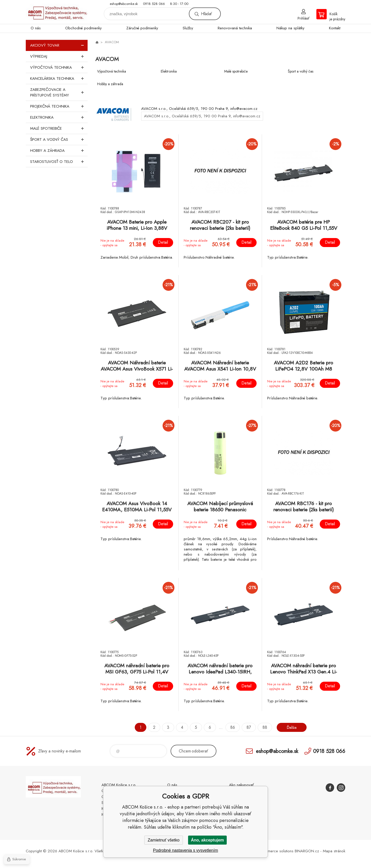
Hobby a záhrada (59, 151)
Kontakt (335, 28)
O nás (36, 28)
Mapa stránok (334, 851)
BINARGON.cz (307, 851)
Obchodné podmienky (83, 28)
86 (232, 727)
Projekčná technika (59, 106)
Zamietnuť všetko (163, 840)
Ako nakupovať (241, 785)
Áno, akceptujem (207, 840)
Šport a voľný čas (59, 139)
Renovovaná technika (235, 28)
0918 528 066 (154, 4)
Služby (188, 28)
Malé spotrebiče (59, 128)
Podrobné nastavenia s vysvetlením (186, 850)
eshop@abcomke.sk (124, 4)
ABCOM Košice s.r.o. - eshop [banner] (57, 12)
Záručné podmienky (142, 28)
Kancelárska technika (59, 78)
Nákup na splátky (290, 28)
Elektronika (59, 117)
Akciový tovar (59, 45)
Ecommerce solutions (276, 851)
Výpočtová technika (59, 67)
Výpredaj (59, 56)
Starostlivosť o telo (59, 162)
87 (248, 727)
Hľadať (206, 14)
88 (264, 727)
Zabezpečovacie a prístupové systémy (59, 92)
